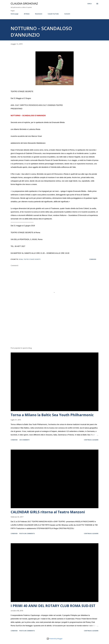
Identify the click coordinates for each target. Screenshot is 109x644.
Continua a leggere (91, 440)
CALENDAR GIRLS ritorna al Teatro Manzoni (48, 512)
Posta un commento (27, 533)
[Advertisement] (55, 331)
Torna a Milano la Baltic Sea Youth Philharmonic (52, 415)
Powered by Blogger (55, 639)
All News (27, 14)
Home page (14, 14)
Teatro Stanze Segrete (32, 259)
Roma (21, 259)
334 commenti (24, 440)
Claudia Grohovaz (24, 4)
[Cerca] (89, 4)
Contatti (67, 14)
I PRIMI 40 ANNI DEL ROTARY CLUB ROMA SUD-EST (53, 606)
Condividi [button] (93, 259)
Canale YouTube (53, 14)
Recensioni (39, 14)
